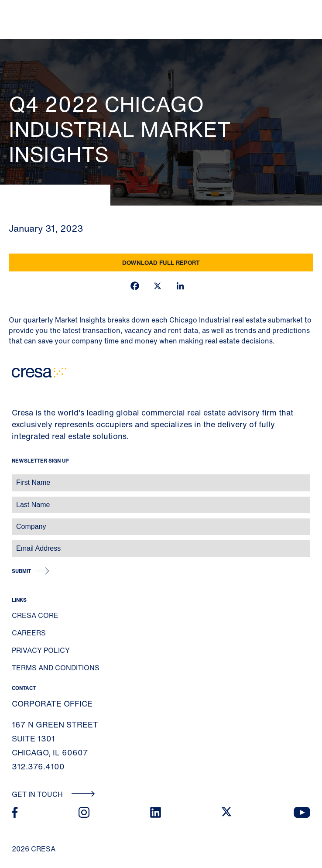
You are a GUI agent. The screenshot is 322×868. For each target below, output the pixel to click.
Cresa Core (35, 615)
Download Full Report (161, 262)
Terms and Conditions (56, 668)
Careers (29, 633)
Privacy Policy (41, 650)
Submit (21, 571)
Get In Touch (53, 794)
